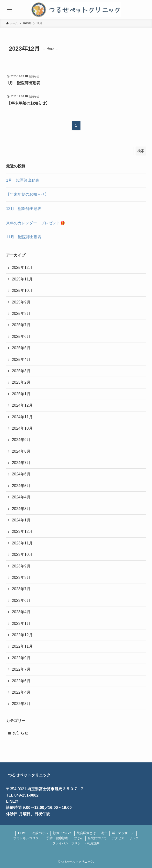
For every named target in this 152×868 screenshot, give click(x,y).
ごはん (78, 838)
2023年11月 (22, 543)
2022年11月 (22, 646)
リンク (134, 838)
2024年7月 (21, 463)
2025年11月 (22, 279)
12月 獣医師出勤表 (24, 209)
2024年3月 (21, 509)
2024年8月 (21, 451)
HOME (23, 833)
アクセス (118, 838)
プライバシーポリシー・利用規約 (76, 843)
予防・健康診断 (57, 838)
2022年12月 (22, 635)
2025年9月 (21, 302)
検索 (141, 151)
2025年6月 (21, 337)
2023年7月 (21, 589)
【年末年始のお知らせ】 (27, 194)
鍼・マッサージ (123, 833)
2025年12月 (22, 267)
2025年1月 (21, 394)
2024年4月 (21, 497)
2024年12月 (22, 405)
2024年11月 (22, 417)
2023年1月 (21, 624)
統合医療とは (86, 833)
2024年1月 (21, 520)
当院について (97, 838)
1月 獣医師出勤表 (23, 180)
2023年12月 (22, 531)
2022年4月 (21, 692)
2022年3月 (21, 704)
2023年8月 (21, 577)
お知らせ (21, 733)
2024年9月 (21, 440)
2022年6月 (21, 681)
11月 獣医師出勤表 (24, 237)
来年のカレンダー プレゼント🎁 (36, 223)
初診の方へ (40, 833)
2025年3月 (21, 371)
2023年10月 (22, 554)
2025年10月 (22, 291)
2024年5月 (21, 486)
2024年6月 (21, 474)
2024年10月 (22, 428)
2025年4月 (21, 360)
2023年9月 (21, 566)
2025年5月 (21, 348)
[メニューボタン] (10, 10)
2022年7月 (21, 669)
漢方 (104, 833)
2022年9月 (21, 658)
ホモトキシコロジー (27, 838)
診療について (63, 833)
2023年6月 (21, 601)
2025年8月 (21, 314)
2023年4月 (21, 612)
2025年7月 (21, 325)
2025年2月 (21, 382)
